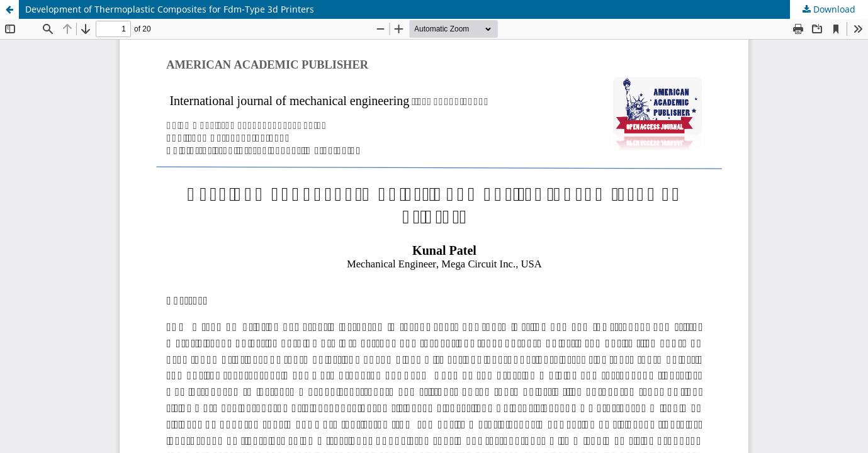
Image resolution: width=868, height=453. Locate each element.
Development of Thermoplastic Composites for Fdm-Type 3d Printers (170, 9)
